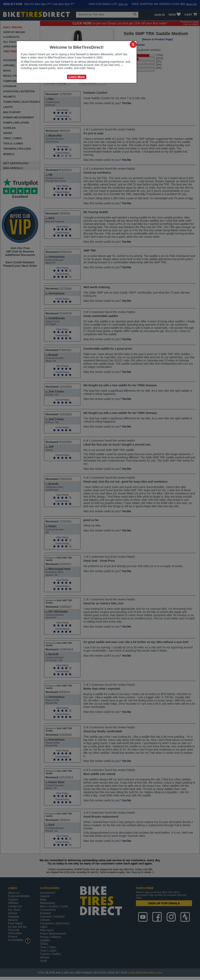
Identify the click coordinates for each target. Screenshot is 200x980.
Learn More (77, 77)
